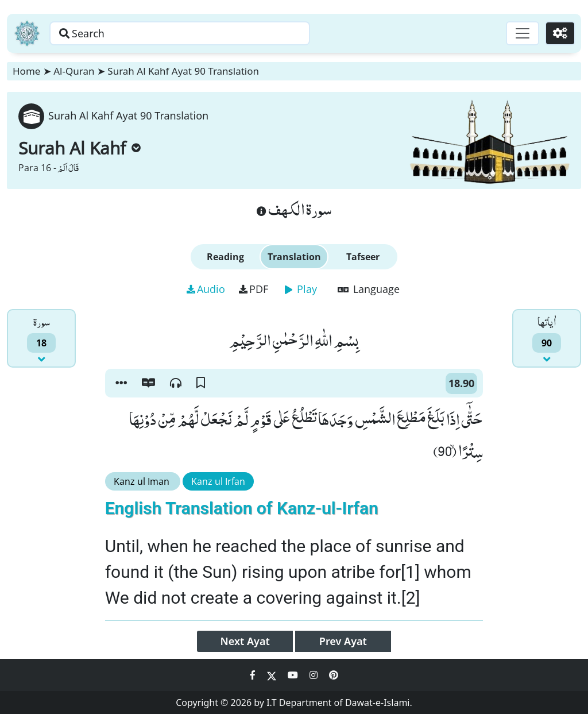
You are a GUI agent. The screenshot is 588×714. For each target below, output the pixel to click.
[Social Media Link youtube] (294, 675)
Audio (206, 289)
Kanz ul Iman (143, 481)
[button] (121, 383)
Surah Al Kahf (80, 148)
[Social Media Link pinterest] (334, 675)
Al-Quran (74, 71)
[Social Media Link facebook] (254, 675)
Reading (225, 257)
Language (369, 289)
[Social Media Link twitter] (273, 675)
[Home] (27, 33)
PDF (254, 289)
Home (26, 71)
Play (301, 289)
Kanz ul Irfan (218, 481)
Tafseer (363, 257)
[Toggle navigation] (523, 33)
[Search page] (180, 33)
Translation (294, 257)
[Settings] (560, 33)
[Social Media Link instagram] (315, 675)
